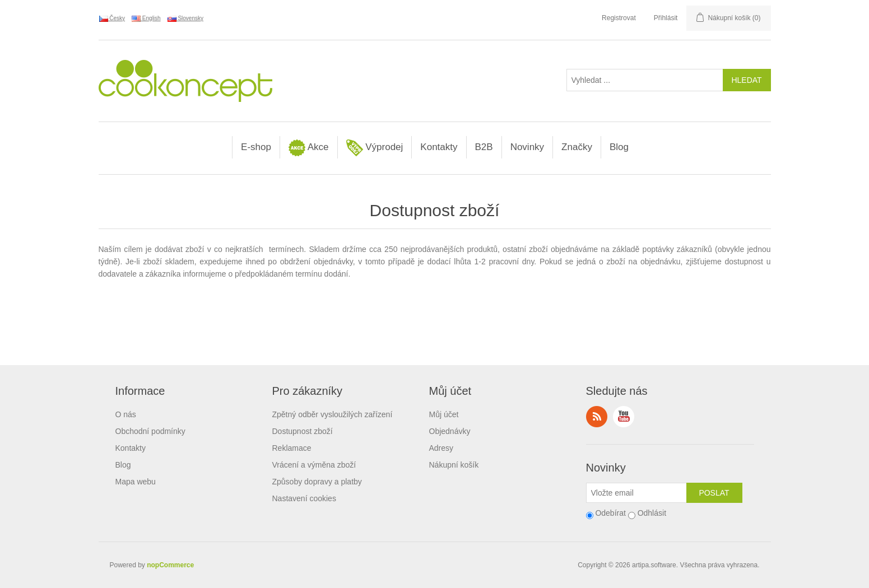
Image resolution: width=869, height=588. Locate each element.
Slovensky (185, 18)
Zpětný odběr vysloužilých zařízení (333, 414)
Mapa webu (136, 482)
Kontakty (439, 147)
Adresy (442, 448)
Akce (309, 148)
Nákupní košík (454, 465)
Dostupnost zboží (303, 431)
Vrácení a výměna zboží (314, 465)
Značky (577, 147)
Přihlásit (666, 18)
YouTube (624, 417)
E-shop (256, 147)
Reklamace (292, 448)
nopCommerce (170, 565)
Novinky (527, 147)
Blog (619, 147)
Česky (112, 18)
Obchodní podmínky (150, 431)
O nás (126, 414)
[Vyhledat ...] (645, 80)
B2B (484, 147)
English (146, 18)
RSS (597, 417)
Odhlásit (652, 513)
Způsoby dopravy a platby (317, 482)
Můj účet (444, 414)
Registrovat (619, 18)
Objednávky (450, 431)
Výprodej (375, 148)
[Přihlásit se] (636, 493)
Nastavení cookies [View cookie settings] (304, 498)
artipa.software (654, 565)
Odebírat (610, 513)
